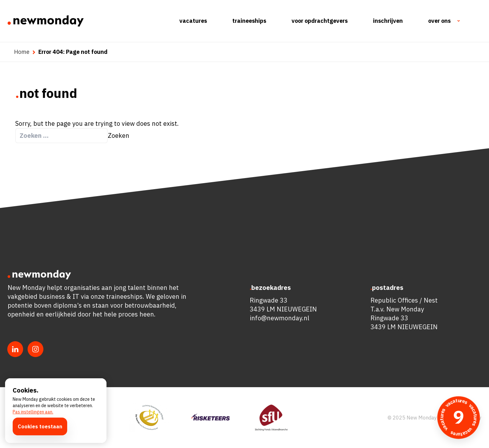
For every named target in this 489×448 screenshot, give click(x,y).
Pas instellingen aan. (33, 412)
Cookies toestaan (40, 426)
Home (22, 52)
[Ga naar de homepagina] (46, 21)
